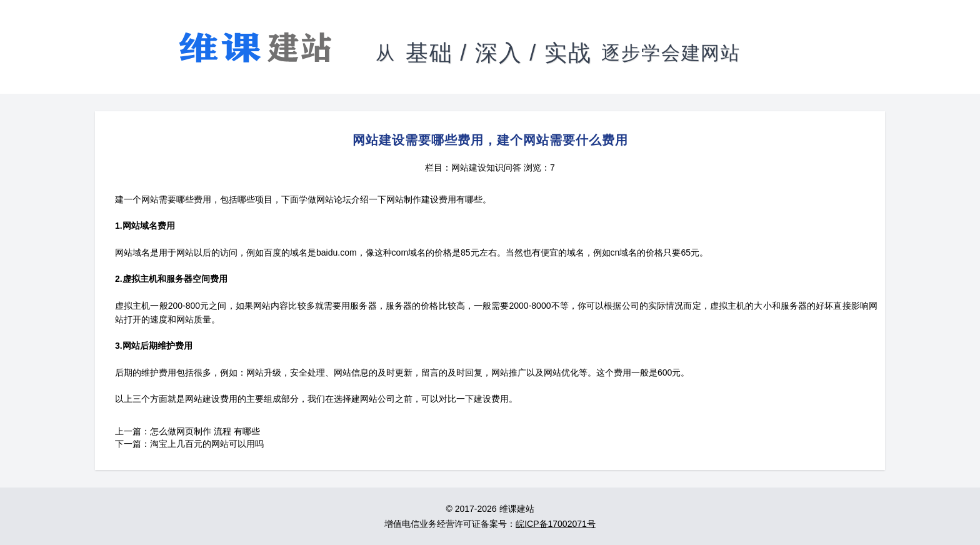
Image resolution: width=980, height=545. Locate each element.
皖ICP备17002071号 (556, 524)
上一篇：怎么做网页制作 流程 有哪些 (187, 431)
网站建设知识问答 (486, 167)
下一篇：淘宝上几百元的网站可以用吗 (189, 444)
